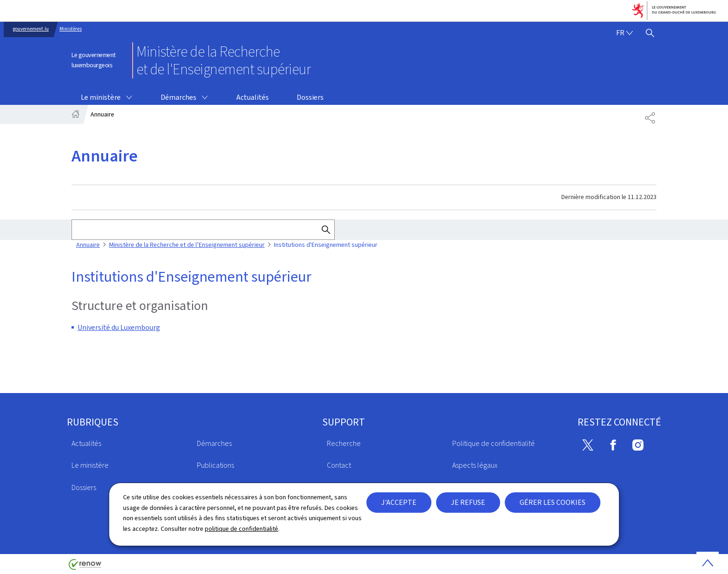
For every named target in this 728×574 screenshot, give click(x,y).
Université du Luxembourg (119, 327)
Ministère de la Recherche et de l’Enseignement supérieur (187, 245)
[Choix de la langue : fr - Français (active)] (624, 33)
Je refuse (468, 502)
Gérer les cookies (552, 502)
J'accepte (399, 502)
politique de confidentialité (241, 529)
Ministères (71, 29)
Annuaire (88, 245)
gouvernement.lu (31, 29)
